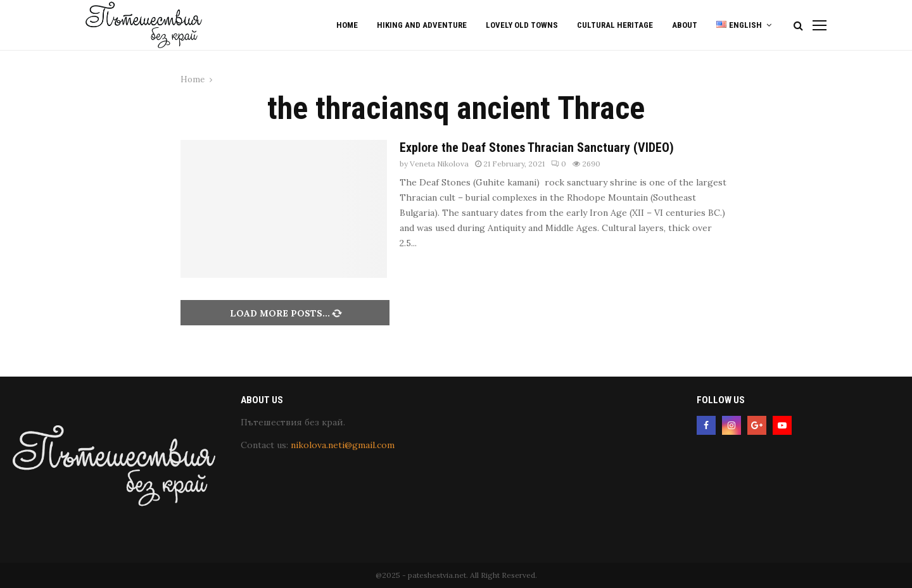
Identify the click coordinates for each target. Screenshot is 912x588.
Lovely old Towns (522, 25)
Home (347, 25)
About (685, 25)
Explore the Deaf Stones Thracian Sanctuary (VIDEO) (537, 147)
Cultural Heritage (615, 25)
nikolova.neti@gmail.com (343, 445)
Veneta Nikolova (439, 164)
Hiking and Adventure (422, 25)
